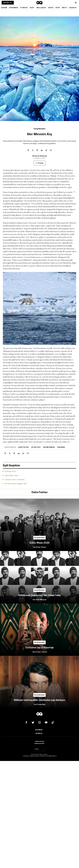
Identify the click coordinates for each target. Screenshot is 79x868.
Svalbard (61, 447)
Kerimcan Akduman (40, 156)
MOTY (65, 8)
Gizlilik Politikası (40, 741)
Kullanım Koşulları (39, 743)
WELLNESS (41, 8)
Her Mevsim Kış (49, 447)
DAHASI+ (73, 8)
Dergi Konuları (39, 129)
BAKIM (4, 8)
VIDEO (51, 8)
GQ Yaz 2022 (36, 447)
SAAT (32, 8)
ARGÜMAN (14, 8)
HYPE (58, 8)
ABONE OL (8, 3)
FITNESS (24, 8)
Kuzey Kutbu (24, 447)
